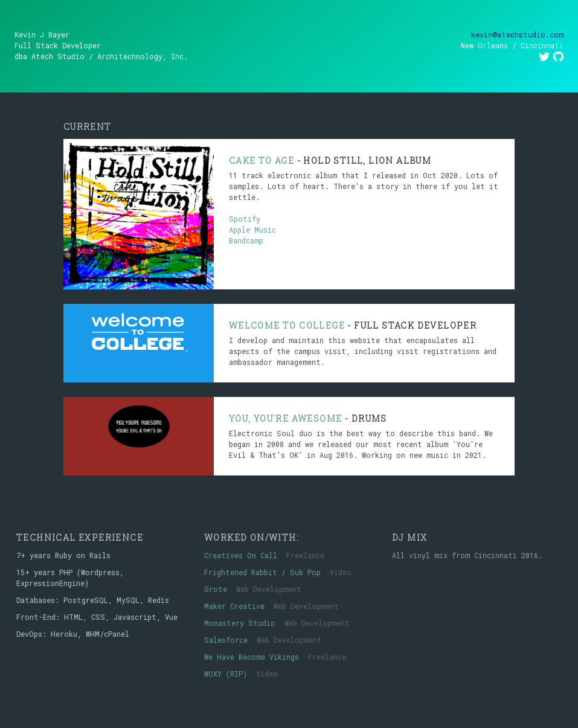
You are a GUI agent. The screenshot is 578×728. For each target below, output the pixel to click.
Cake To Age (262, 160)
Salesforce (226, 640)
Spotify (245, 219)
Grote (216, 589)
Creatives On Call (241, 555)
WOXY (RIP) (226, 674)
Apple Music (252, 230)
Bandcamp (246, 240)
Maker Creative (234, 606)
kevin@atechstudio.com (517, 34)
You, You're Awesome (286, 418)
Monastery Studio (240, 623)
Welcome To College (287, 325)
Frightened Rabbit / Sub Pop (262, 572)
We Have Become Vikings (252, 657)
